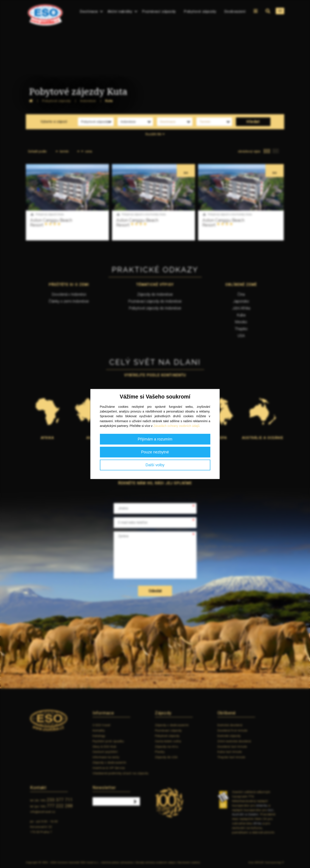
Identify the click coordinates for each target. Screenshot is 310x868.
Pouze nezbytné (155, 452)
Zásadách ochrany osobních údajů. (177, 426)
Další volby (155, 465)
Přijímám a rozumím (155, 439)
